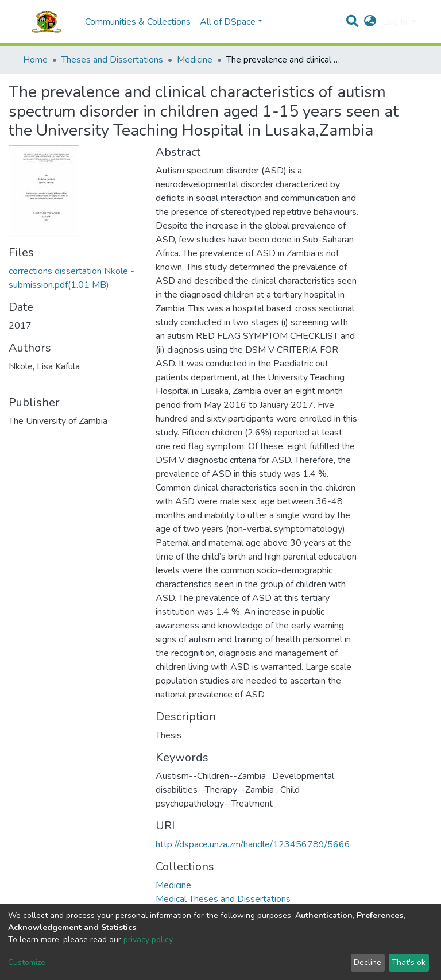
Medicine (195, 60)
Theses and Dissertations (112, 60)
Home (35, 60)
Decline (367, 962)
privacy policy (148, 940)
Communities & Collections (138, 22)
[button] (370, 22)
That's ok (409, 962)
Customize (27, 962)
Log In (396, 22)
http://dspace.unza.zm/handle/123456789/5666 (253, 844)
